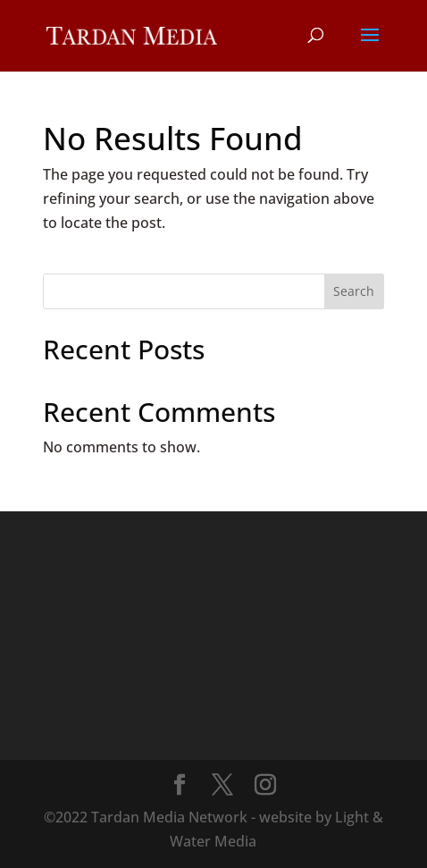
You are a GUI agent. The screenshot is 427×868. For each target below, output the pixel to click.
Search (354, 291)
